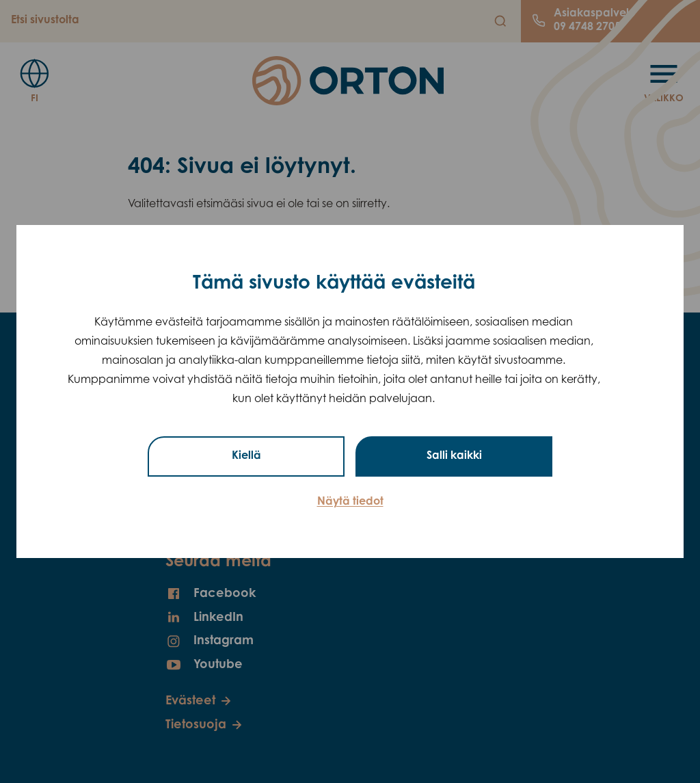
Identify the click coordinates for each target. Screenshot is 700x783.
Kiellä (246, 456)
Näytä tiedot (350, 502)
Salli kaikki (454, 456)
